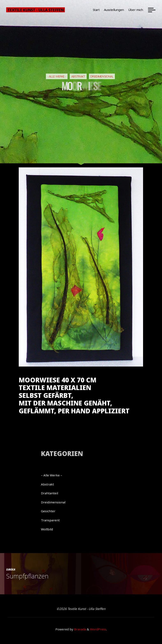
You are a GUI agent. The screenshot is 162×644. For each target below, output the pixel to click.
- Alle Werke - (57, 76)
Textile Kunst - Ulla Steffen (35, 10)
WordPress (98, 629)
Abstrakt (78, 76)
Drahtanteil (50, 493)
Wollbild (47, 529)
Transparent (50, 520)
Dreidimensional (102, 76)
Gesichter (48, 511)
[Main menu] (152, 10)
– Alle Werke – (52, 475)
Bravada (80, 629)
